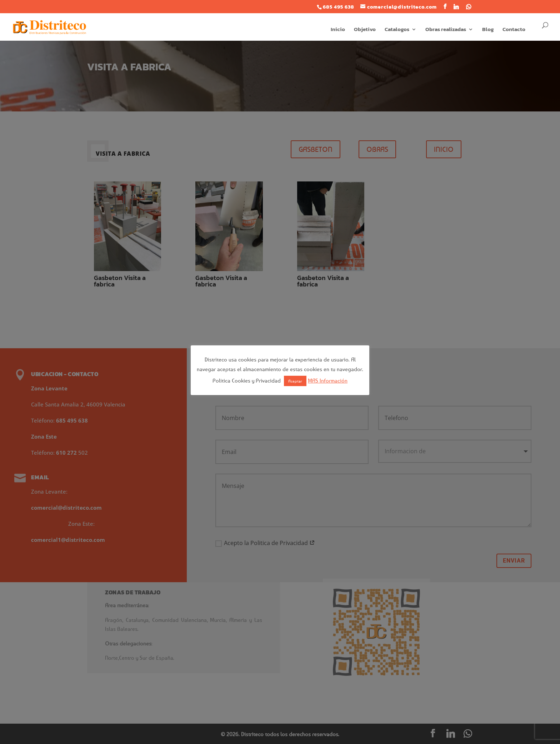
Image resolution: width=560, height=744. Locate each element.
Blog (488, 30)
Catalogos (397, 30)
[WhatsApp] (469, 7)
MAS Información (328, 380)
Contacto (514, 30)
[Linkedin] (456, 7)
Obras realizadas (446, 30)
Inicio (338, 30)
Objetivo (365, 30)
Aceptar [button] (295, 381)
